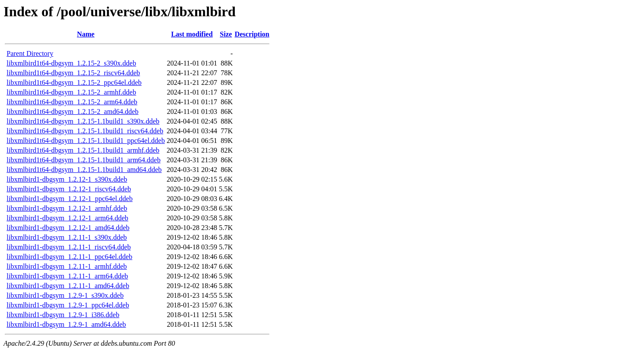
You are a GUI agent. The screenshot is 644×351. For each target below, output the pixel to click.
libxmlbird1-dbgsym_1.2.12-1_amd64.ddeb (68, 228)
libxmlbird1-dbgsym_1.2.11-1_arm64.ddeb (67, 276)
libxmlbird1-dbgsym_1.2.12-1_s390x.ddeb (67, 179)
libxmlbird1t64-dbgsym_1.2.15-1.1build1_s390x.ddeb (83, 121)
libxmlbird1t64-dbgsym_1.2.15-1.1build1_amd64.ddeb (84, 170)
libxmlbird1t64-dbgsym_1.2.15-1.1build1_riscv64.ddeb (85, 131)
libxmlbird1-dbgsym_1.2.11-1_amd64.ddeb (68, 286)
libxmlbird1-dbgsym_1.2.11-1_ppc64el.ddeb (69, 257)
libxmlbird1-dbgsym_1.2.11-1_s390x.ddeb (67, 237)
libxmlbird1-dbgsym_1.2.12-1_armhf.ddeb (67, 208)
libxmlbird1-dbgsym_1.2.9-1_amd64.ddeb (66, 324)
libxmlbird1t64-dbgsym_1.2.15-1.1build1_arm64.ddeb (84, 160)
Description (252, 34)
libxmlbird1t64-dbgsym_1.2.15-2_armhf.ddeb (71, 92)
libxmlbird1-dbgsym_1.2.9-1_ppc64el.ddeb (68, 305)
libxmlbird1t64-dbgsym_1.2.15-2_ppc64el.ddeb (74, 82)
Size (226, 34)
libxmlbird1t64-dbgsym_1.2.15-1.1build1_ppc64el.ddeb (86, 141)
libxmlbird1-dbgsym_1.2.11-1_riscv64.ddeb (69, 247)
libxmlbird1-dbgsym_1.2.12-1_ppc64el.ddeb (70, 199)
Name (86, 34)
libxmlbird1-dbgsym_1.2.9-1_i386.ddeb (63, 315)
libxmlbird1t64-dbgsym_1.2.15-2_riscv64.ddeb (73, 73)
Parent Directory (30, 53)
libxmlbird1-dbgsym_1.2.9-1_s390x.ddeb (65, 295)
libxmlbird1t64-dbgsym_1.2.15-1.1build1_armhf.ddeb (83, 150)
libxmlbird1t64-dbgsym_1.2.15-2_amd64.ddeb (73, 112)
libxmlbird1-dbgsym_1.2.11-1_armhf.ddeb (67, 266)
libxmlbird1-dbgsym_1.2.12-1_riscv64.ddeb (69, 189)
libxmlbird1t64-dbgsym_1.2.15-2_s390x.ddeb (71, 63)
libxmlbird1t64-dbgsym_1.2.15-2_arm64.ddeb (72, 102)
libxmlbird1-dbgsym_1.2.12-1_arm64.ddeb (67, 218)
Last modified (192, 34)
